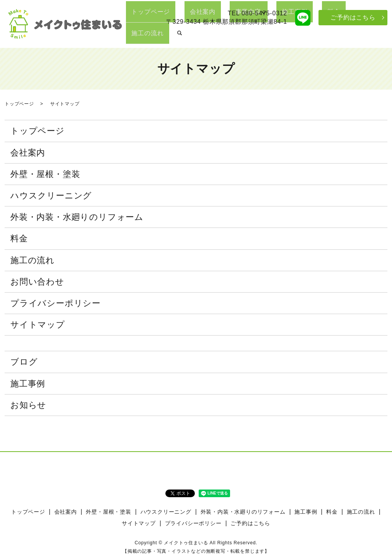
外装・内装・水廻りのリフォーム (77, 217)
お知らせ (28, 405)
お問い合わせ (37, 282)
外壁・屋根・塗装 (45, 174)
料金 (324, 37)
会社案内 (217, 37)
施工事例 (296, 37)
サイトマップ (38, 325)
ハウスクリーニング (51, 196)
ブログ (24, 362)
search (382, 37)
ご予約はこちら (353, 17)
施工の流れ (355, 37)
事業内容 (252, 37)
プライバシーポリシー (56, 303)
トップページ (176, 37)
